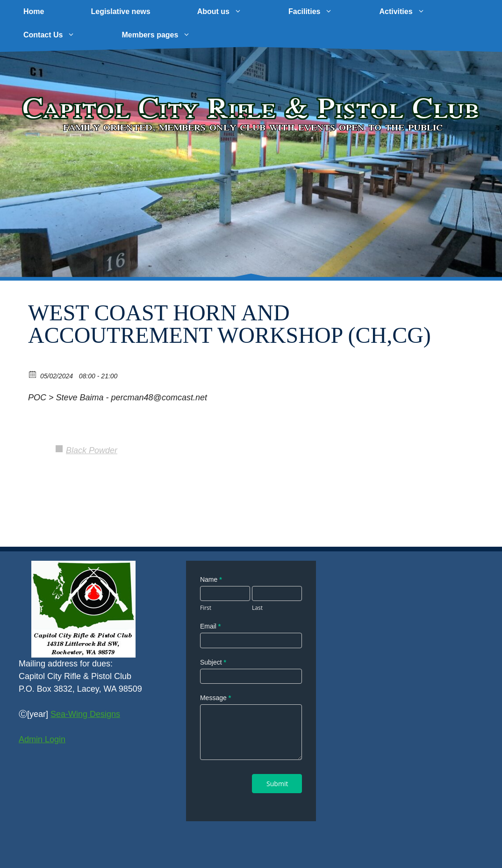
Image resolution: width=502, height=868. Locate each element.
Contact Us (61, 35)
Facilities (322, 12)
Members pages (168, 35)
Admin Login (42, 739)
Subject (213, 662)
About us (231, 12)
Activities (413, 12)
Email (210, 626)
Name (211, 579)
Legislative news (120, 11)
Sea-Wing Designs (85, 714)
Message (215, 698)
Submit (277, 784)
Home (34, 11)
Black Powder (92, 450)
